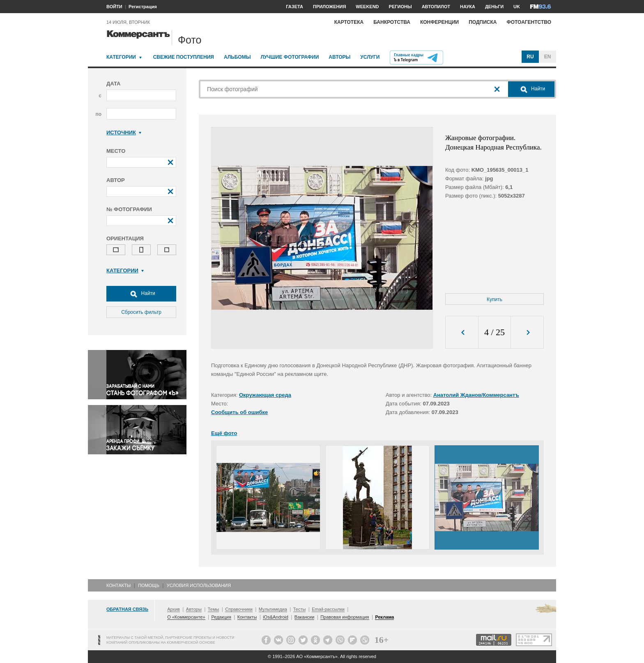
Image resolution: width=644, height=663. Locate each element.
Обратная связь (127, 609)
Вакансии (305, 617)
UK (517, 7)
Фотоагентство (529, 22)
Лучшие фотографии (290, 57)
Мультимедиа (273, 609)
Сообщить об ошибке (239, 412)
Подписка (483, 22)
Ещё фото (224, 433)
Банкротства (392, 22)
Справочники (239, 609)
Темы (214, 609)
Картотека (349, 22)
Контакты (118, 585)
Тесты (300, 609)
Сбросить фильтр (141, 312)
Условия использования (199, 585)
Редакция (221, 617)
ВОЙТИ (114, 7)
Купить (494, 299)
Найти (141, 294)
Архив (174, 609)
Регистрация (143, 7)
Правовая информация (345, 617)
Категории (121, 57)
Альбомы (237, 57)
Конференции (439, 22)
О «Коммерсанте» (186, 617)
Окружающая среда (265, 395)
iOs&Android (276, 617)
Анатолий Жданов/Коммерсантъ (476, 395)
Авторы (339, 57)
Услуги (370, 57)
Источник (124, 132)
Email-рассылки (328, 609)
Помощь (149, 585)
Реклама (384, 617)
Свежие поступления (184, 57)
